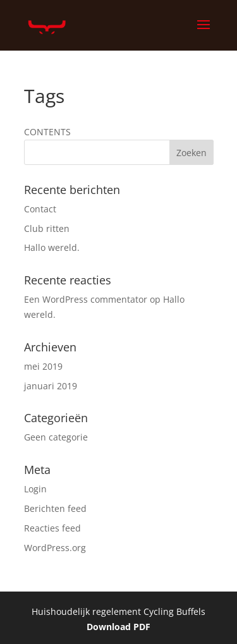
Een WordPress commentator (86, 299)
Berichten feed (55, 508)
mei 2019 (43, 366)
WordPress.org (55, 548)
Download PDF (118, 627)
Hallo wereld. (52, 247)
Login (35, 489)
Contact (40, 209)
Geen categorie (56, 437)
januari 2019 (51, 386)
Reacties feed (52, 528)
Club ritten (47, 228)
